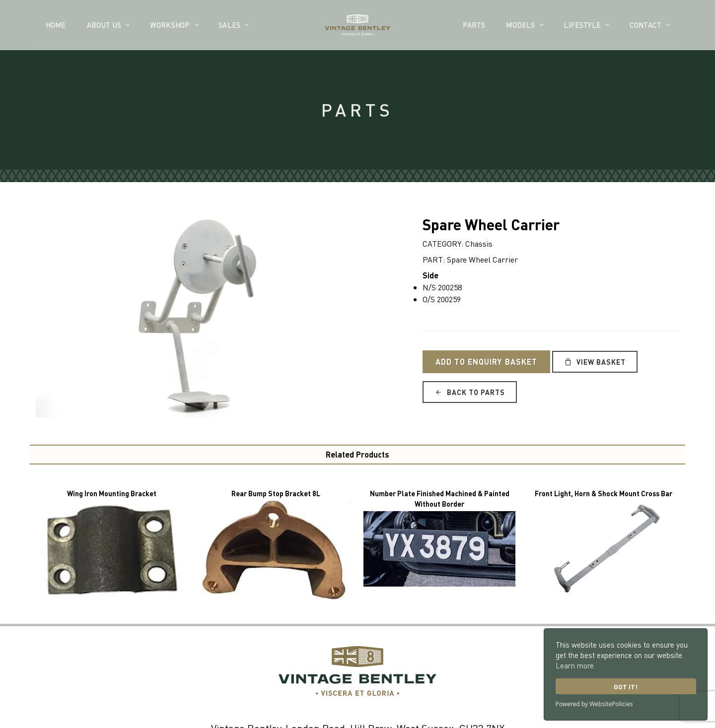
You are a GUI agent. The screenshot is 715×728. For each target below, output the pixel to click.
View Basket (595, 362)
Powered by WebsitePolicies (594, 704)
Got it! (626, 687)
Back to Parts (470, 392)
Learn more (575, 665)
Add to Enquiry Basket (486, 362)
